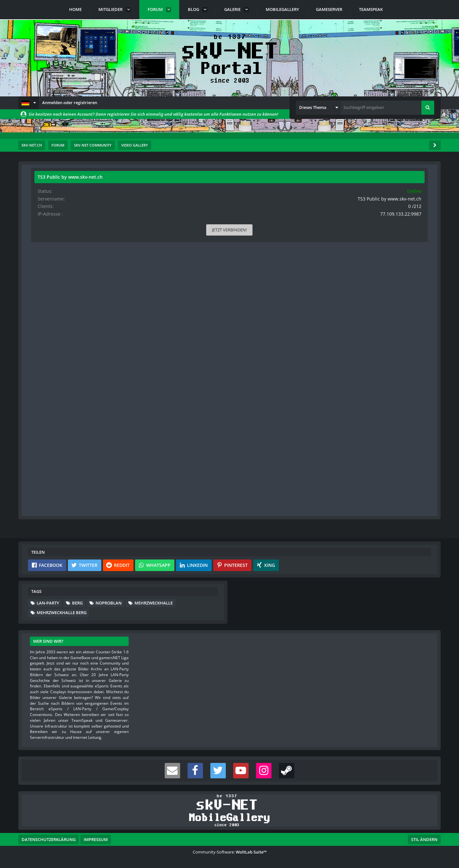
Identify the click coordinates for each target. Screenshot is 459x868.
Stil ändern (424, 839)
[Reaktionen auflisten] (119, 444)
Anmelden (208, 507)
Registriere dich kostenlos (185, 491)
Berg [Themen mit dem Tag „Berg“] (77, 603)
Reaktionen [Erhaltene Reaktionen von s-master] (47, 293)
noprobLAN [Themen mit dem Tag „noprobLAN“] (109, 603)
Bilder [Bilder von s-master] (43, 323)
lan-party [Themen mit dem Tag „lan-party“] (48, 603)
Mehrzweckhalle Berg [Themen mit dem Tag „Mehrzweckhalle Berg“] (62, 613)
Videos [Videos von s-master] (43, 333)
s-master (68, 188)
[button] (29, 103)
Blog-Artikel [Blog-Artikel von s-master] (47, 343)
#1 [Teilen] (303, 212)
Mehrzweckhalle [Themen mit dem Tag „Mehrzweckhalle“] (154, 603)
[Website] (96, 212)
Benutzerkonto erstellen (152, 507)
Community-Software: (230, 852)
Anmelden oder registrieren (70, 103)
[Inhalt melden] (302, 444)
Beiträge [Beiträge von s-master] (45, 313)
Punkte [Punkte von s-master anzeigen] (44, 303)
